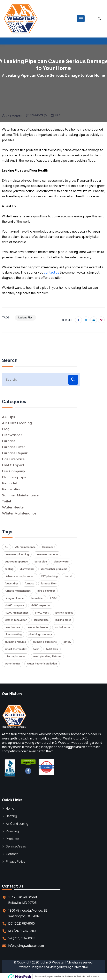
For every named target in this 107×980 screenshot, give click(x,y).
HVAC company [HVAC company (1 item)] (14, 605)
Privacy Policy (15, 861)
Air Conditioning (17, 824)
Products (12, 839)
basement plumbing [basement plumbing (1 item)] (17, 554)
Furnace (9, 441)
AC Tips (8, 417)
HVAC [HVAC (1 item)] (54, 598)
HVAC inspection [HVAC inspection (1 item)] (41, 605)
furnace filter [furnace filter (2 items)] (49, 583)
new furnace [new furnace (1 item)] (12, 627)
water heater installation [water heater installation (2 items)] (42, 664)
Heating (11, 816)
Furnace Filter (13, 447)
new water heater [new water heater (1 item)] (37, 627)
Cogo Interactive (77, 967)
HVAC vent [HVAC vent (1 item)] (42, 613)
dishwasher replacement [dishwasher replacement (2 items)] (20, 576)
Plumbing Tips (14, 477)
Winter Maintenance (19, 513)
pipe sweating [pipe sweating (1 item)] (13, 634)
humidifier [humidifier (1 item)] (37, 598)
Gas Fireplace (13, 459)
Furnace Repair (15, 453)
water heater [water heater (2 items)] (12, 664)
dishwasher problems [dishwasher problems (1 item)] (54, 569)
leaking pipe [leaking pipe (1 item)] (41, 620)
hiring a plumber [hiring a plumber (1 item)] (15, 598)
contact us (52, 272)
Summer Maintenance (20, 495)
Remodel (9, 483)
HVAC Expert (13, 465)
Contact (12, 854)
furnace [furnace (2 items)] (29, 583)
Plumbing (12, 831)
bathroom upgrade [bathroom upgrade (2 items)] (16, 561)
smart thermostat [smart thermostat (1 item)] (16, 649)
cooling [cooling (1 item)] (9, 569)
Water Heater (13, 507)
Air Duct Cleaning (17, 423)
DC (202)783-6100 (22, 923)
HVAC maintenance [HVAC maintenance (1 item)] (17, 613)
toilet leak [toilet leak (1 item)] (52, 649)
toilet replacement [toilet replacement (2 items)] (16, 656)
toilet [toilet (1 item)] (36, 649)
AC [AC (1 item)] (7, 547)
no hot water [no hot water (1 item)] (63, 627)
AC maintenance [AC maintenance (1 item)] (25, 547)
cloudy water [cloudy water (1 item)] (61, 561)
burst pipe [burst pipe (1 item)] (41, 561)
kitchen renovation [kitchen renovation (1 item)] (16, 620)
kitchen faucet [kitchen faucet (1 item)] (64, 613)
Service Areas (16, 846)
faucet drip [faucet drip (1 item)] (11, 583)
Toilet (7, 501)
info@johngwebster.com (26, 946)
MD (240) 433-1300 (22, 931)
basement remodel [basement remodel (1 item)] (47, 554)
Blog (6, 429)
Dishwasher (12, 435)
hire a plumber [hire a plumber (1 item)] (46, 591)
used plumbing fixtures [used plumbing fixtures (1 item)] (47, 656)
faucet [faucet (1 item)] (68, 576)
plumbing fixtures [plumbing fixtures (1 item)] (15, 642)
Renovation (12, 489)
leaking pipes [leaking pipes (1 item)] (63, 620)
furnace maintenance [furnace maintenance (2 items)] (18, 591)
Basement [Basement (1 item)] (48, 547)
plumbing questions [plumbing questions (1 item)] (45, 642)
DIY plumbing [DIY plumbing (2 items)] (50, 576)
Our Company (14, 471)
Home (10, 808)
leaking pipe (25, 318)
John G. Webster (53, 962)
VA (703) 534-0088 (22, 938)
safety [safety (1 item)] (67, 642)
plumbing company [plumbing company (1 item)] (40, 634)
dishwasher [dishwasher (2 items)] (27, 569)
